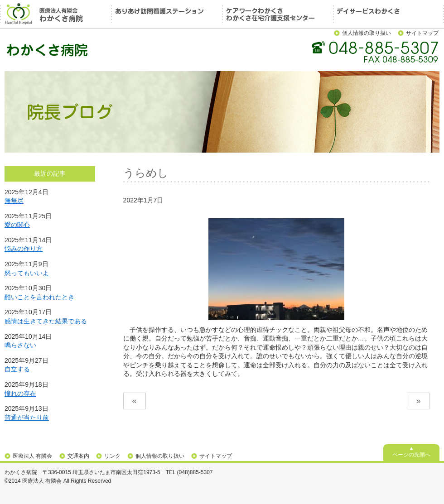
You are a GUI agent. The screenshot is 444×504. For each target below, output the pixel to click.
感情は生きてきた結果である (46, 321)
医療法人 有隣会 (32, 456)
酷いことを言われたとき (39, 297)
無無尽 (14, 201)
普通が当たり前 (27, 418)
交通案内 (78, 456)
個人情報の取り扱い (367, 33)
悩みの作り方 (24, 249)
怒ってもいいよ (27, 273)
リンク (112, 456)
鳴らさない (20, 345)
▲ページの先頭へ (411, 451)
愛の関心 (17, 225)
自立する (17, 369)
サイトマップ (422, 33)
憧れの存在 (20, 394)
